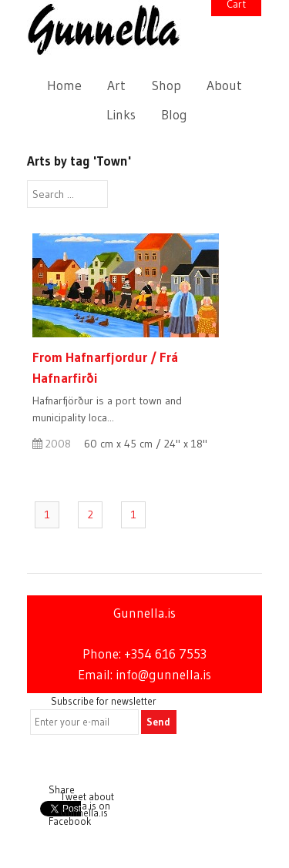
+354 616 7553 (165, 654)
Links (121, 115)
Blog (174, 115)
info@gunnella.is (163, 675)
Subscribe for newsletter (104, 701)
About (224, 85)
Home (64, 85)
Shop (166, 85)
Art (116, 85)
